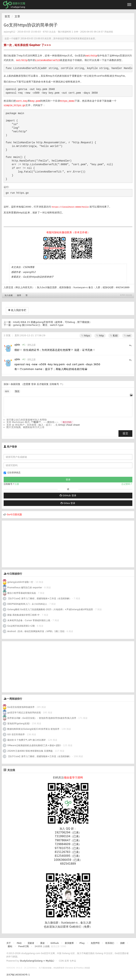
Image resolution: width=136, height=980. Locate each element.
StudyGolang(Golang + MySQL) (37, 961)
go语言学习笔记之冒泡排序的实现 (24, 713)
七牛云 (73, 961)
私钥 (114, 336)
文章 (17, 16)
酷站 (10, 946)
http (100, 336)
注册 (17, 484)
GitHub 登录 (68, 495)
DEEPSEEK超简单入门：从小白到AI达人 (27, 604)
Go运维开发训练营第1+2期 (21, 626)
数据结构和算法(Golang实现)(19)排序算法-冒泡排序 (33, 729)
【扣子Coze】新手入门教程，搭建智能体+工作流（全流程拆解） (39, 599)
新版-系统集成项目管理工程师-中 (23, 615)
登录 (34, 384)
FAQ (19, 943)
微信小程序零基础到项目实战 (22, 593)
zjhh (17, 345)
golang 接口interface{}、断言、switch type (38, 325)
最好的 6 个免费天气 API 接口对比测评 (26, 740)
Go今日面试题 (14, 514)
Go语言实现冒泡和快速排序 (21, 707)
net (127, 336)
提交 (125, 433)
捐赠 (122, 943)
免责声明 (95, 943)
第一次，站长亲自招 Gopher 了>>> (27, 45)
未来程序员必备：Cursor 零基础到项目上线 (29, 620)
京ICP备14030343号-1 (18, 975)
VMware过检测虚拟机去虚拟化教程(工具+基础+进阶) (34, 745)
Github (54, 943)
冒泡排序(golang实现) (18, 724)
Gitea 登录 (68, 503)
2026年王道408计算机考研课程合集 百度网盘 (30, 751)
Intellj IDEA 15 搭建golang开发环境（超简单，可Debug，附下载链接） (52, 322)
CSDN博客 (29, 267)
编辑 (7, 391)
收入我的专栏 (17, 310)
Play (82, 943)
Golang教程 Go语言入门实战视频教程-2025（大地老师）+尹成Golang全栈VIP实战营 (50, 609)
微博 (19, 295)
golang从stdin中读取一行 (20, 582)
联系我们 (110, 943)
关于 (9, 943)
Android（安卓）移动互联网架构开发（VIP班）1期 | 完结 (36, 631)
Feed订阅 (23, 946)
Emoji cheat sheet (69, 425)
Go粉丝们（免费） (81, 927)
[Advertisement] (29, 543)
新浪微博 (69, 943)
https (86, 336)
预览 (17, 391)
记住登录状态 (12, 473)
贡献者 (31, 943)
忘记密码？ (127, 484)
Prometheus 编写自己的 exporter (25, 588)
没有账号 (54, 384)
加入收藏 (9, 295)
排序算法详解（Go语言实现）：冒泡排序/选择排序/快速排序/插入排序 (42, 718)
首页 (7, 16)
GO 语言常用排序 (16, 734)
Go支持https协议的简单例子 (38, 277)
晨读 (42, 943)
